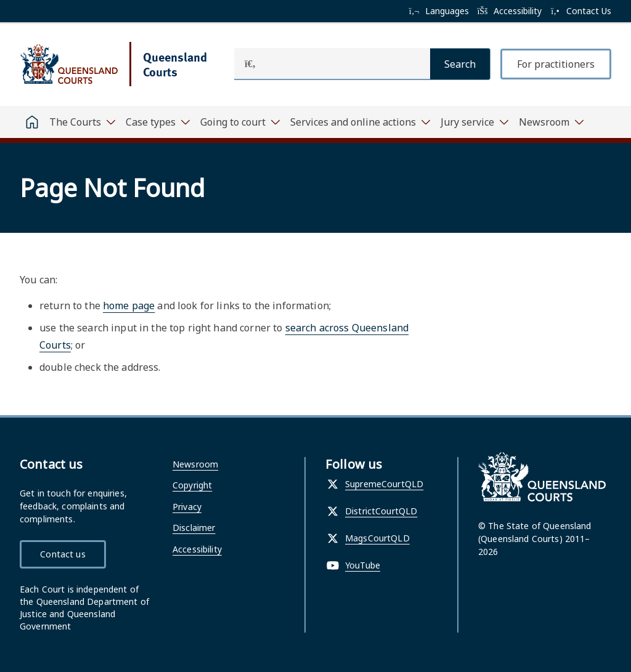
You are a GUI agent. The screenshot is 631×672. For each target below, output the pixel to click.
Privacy (187, 507)
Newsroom (195, 464)
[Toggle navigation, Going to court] (240, 122)
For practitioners (556, 64)
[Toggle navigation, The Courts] (83, 122)
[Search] (460, 64)
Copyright (192, 485)
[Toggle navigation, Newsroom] (552, 122)
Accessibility (197, 549)
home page (129, 306)
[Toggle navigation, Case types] (158, 122)
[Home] (32, 122)
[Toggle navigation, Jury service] (475, 122)
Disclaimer (194, 528)
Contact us (63, 554)
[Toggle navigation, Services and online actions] (360, 122)
